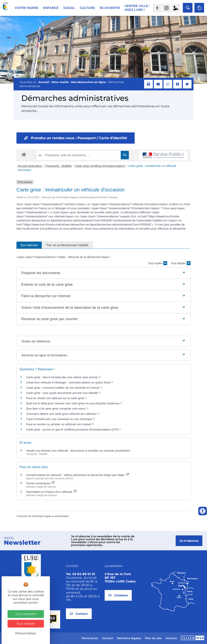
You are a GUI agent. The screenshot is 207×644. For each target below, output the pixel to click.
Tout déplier (181, 263)
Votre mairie (27, 8)
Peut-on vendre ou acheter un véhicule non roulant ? (60, 424)
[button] (148, 84)
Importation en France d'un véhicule (51, 492)
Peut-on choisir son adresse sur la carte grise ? (56, 398)
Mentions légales (129, 638)
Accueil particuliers (30, 166)
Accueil (44, 82)
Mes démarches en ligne (88, 82)
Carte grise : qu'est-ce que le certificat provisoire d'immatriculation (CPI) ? (73, 429)
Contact (108, 638)
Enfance (51, 8)
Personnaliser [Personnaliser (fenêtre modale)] (26, 633)
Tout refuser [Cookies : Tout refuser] (26, 624)
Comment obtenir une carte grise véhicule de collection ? (63, 414)
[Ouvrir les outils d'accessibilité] (203, 511)
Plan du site (153, 638)
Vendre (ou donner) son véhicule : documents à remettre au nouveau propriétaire (78, 451)
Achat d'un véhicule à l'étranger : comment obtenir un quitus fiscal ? (69, 382)
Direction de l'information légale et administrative (44, 516)
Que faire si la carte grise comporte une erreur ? (57, 409)
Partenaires (90, 638)
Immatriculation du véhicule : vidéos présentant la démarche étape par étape (77, 475)
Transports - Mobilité (59, 166)
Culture (87, 8)
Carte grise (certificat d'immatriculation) (100, 166)
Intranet (171, 638)
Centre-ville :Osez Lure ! (137, 8)
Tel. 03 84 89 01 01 (80, 574)
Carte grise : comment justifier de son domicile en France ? (64, 388)
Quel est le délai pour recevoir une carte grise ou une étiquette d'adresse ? (74, 403)
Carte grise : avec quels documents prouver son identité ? (64, 393)
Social (69, 8)
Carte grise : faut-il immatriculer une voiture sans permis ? (63, 377)
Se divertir (110, 8)
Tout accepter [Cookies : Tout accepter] (26, 614)
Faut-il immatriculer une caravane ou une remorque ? (60, 419)
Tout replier (158, 263)
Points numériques (40, 483)
